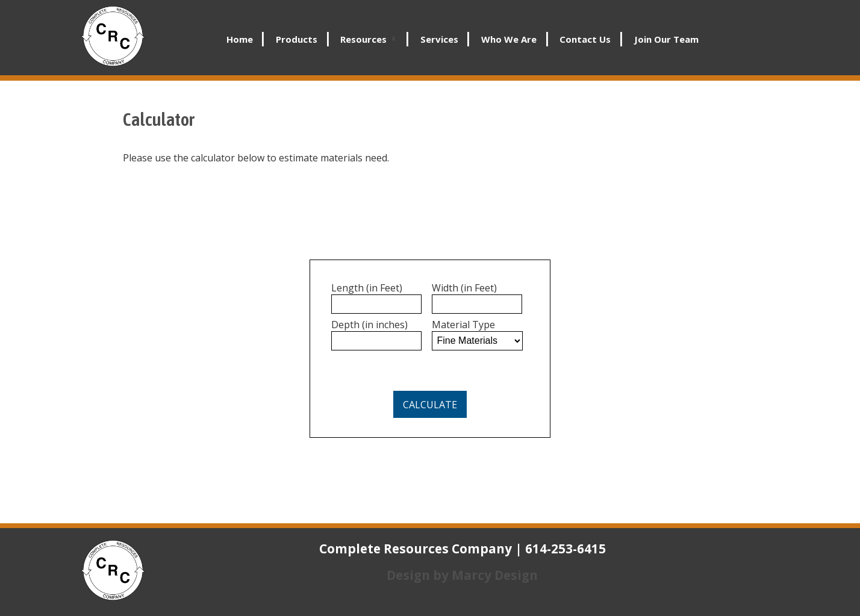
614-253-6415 (566, 549)
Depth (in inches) (369, 325)
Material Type (463, 325)
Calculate (430, 405)
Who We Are (509, 39)
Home (240, 39)
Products (297, 39)
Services (439, 39)
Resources (363, 39)
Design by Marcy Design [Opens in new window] (462, 575)
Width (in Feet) (464, 288)
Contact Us (585, 39)
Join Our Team (666, 39)
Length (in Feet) (367, 288)
